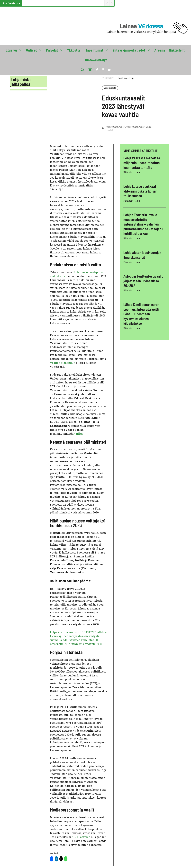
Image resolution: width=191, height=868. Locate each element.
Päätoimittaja (126, 78)
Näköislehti (177, 50)
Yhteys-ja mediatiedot (132, 50)
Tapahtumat (98, 50)
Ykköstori (74, 50)
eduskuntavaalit (116, 127)
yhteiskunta (110, 88)
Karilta (78, 434)
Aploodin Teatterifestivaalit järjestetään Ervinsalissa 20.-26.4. (143, 281)
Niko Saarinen (81, 837)
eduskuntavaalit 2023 (139, 127)
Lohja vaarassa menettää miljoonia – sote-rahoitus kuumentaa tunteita (142, 163)
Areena (160, 50)
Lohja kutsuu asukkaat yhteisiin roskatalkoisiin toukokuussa (140, 191)
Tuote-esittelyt (96, 60)
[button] (82, 70)
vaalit (110, 130)
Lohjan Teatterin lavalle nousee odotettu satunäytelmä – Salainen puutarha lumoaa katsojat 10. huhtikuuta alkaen (144, 224)
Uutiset (35, 50)
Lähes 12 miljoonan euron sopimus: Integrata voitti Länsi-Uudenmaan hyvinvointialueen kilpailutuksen (141, 314)
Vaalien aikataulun (63, 363)
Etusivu (15, 50)
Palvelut (56, 50)
